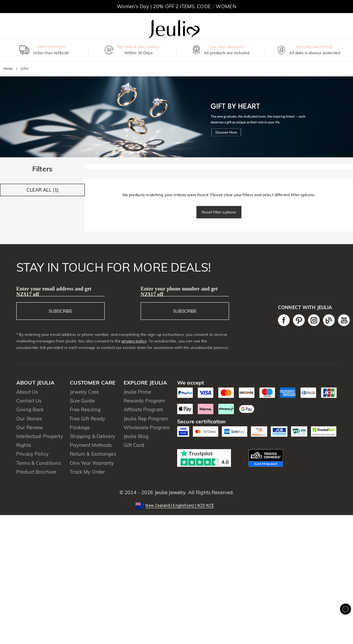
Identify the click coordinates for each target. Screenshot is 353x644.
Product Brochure (36, 472)
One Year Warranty (92, 463)
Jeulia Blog (136, 436)
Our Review (30, 427)
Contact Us (29, 401)
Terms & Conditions (38, 463)
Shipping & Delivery (92, 436)
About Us (27, 392)
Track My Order (87, 472)
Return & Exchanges (93, 454)
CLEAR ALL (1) (42, 190)
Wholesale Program (147, 427)
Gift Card (134, 445)
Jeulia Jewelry (169, 492)
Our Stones (29, 419)
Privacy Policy (32, 454)
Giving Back (30, 409)
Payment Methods (91, 445)
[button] (176, 505)
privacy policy (134, 341)
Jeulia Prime (138, 392)
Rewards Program (144, 401)
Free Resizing (85, 409)
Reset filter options (219, 212)
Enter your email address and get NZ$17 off (54, 291)
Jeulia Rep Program (146, 419)
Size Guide (82, 401)
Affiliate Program (143, 409)
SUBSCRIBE (61, 311)
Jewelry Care (84, 392)
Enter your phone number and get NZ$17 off (179, 291)
